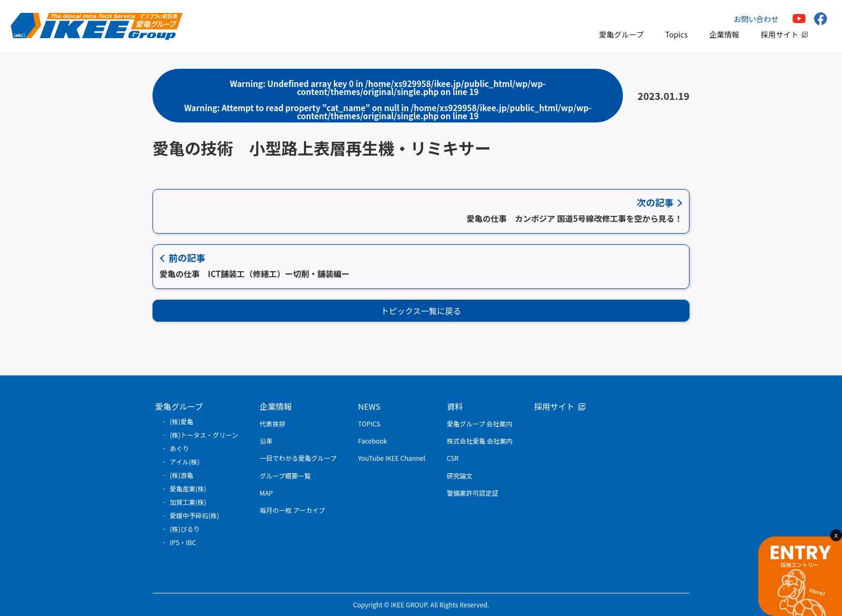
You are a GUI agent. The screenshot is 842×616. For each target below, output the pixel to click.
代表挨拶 (273, 423)
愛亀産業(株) (188, 488)
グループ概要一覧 (285, 476)
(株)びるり (185, 529)
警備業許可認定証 (473, 493)
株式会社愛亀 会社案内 (480, 441)
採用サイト (780, 34)
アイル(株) (185, 462)
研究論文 (460, 476)
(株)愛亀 (182, 421)
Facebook (373, 441)
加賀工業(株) (188, 502)
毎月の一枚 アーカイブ (293, 510)
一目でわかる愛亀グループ (298, 458)
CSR (453, 458)
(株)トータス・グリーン (204, 435)
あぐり (179, 448)
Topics (677, 34)
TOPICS (369, 423)
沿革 (266, 441)
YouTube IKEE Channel (392, 458)
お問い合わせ (756, 19)
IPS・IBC (183, 542)
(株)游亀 (182, 475)
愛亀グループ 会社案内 (480, 423)
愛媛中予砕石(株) (194, 515)
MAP (267, 493)
